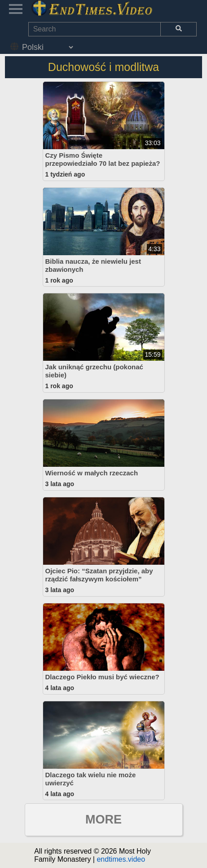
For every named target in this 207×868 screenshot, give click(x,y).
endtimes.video (121, 859)
